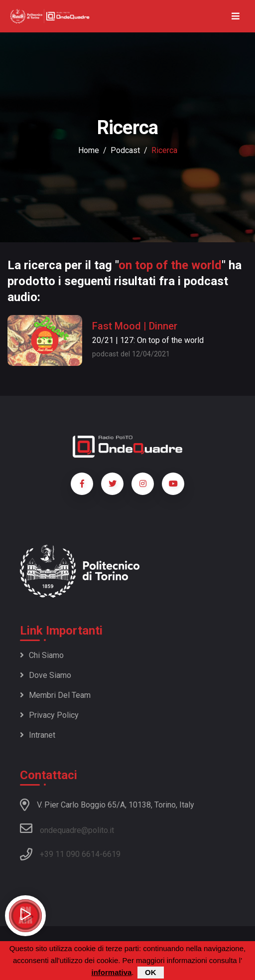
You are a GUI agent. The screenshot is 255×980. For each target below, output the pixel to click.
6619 (112, 854)
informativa (111, 973)
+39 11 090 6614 (70, 854)
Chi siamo (42, 655)
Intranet (38, 735)
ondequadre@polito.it (67, 828)
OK (151, 973)
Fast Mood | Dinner (135, 326)
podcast (125, 150)
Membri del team (55, 695)
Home (89, 150)
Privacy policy (49, 715)
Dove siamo (46, 675)
